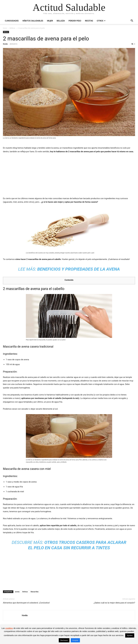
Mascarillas (34, 592)
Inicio (5, 28)
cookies (9, 628)
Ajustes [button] (130, 635)
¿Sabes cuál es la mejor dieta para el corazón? (114, 603)
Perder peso (75, 21)
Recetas (89, 21)
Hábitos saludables (33, 21)
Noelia (5, 44)
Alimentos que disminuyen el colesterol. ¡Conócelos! (26, 603)
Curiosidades (12, 21)
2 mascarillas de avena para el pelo (46, 39)
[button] (132, 21)
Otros (100, 21)
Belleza (61, 21)
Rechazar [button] (64, 640)
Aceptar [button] (75, 640)
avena (17, 592)
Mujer (50, 21)
